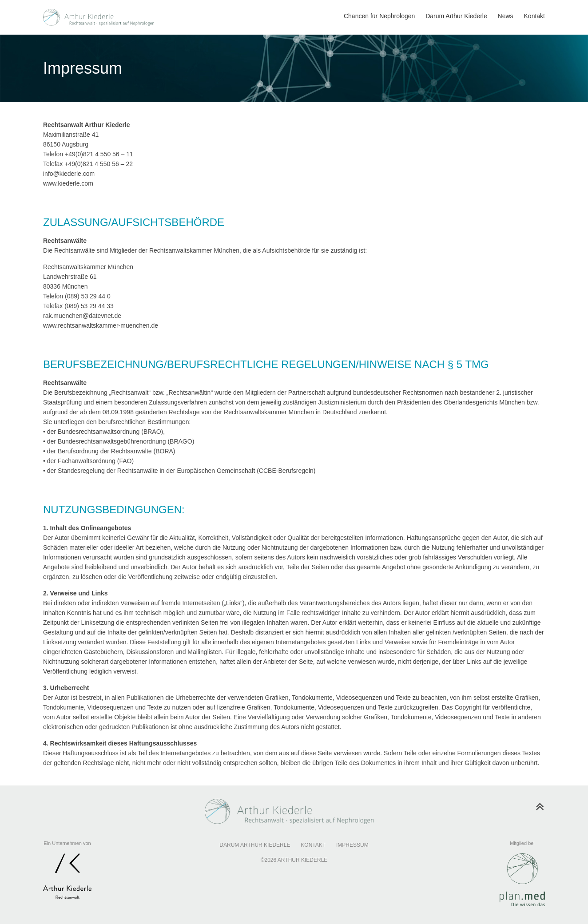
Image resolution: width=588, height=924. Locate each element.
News (506, 16)
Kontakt (534, 16)
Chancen (379, 16)
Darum (456, 16)
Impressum (352, 845)
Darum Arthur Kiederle (255, 845)
